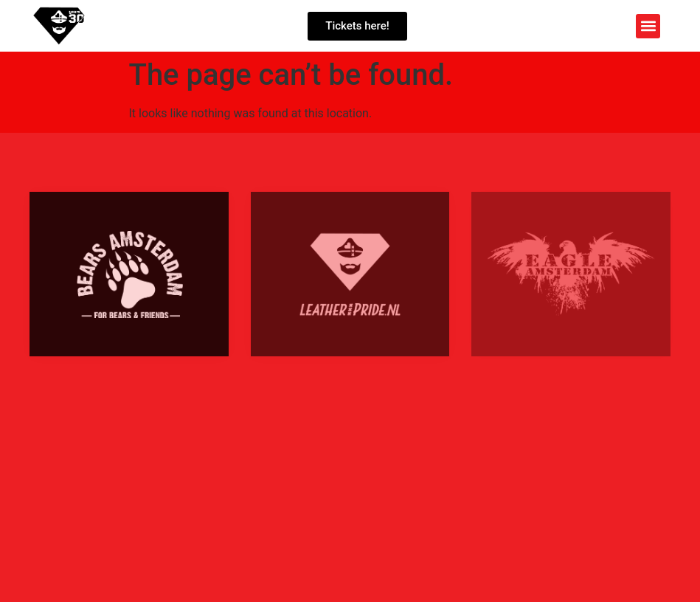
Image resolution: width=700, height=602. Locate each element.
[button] (648, 26)
